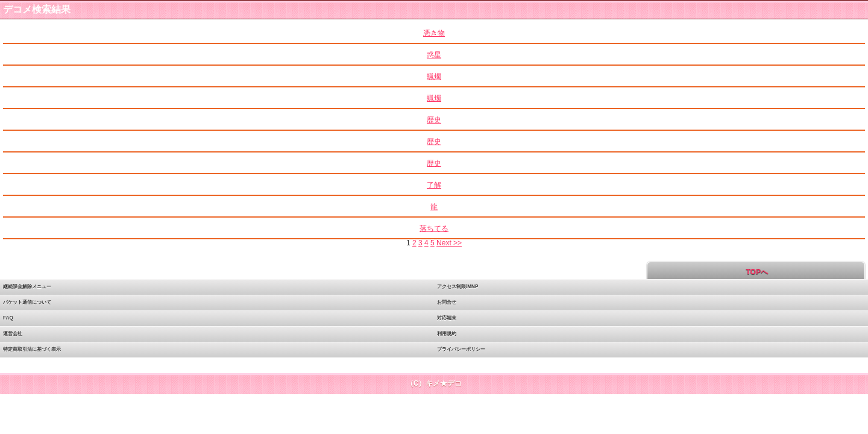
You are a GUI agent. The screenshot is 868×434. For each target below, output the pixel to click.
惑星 (434, 55)
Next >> (449, 243)
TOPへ (756, 272)
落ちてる (434, 228)
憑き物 (434, 33)
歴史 (434, 120)
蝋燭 (434, 77)
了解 (434, 185)
